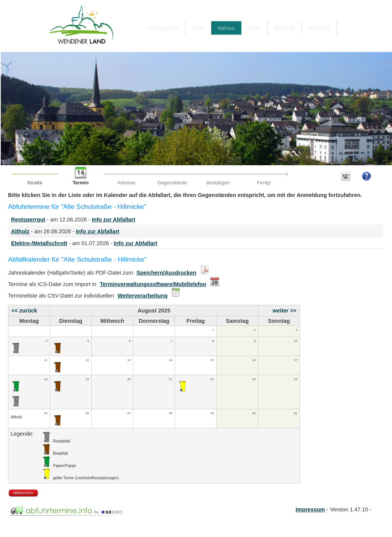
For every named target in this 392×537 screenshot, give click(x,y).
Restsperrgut (28, 220)
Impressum (310, 509)
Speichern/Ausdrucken (166, 273)
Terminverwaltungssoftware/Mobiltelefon (153, 284)
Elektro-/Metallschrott (39, 243)
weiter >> (285, 311)
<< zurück (24, 311)
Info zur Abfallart (113, 220)
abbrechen (23, 493)
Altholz (20, 231)
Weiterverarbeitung (143, 296)
